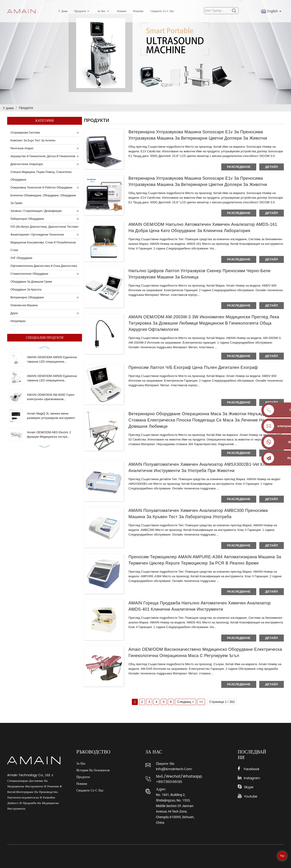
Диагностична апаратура (27, 164)
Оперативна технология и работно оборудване (41, 188)
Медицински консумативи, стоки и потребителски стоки (43, 246)
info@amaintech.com (174, 769)
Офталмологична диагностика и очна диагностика (44, 266)
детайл (271, 167)
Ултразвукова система (25, 133)
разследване (239, 167)
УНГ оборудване (21, 258)
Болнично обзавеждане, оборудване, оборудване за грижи (43, 199)
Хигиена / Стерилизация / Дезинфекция (36, 211)
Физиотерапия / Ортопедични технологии (37, 235)
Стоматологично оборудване (29, 274)
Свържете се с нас (162, 11)
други (14, 313)
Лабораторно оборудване (27, 219)
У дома (63, 11)
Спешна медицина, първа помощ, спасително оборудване (41, 176)
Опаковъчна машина (24, 305)
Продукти (82, 11)
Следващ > (185, 702)
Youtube (251, 796)
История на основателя (93, 770)
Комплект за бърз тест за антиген (33, 140)
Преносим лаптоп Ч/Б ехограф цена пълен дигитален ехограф (193, 367)
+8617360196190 (169, 782)
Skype (249, 787)
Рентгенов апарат (22, 148)
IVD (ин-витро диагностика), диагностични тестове (44, 227)
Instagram (252, 778)
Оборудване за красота (26, 290)
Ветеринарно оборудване (27, 297)
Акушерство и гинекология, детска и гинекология (43, 156)
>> (201, 702)
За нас (104, 11)
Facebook (251, 769)
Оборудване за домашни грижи (31, 282)
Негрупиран (18, 321)
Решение (138, 11)
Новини (122, 11)
